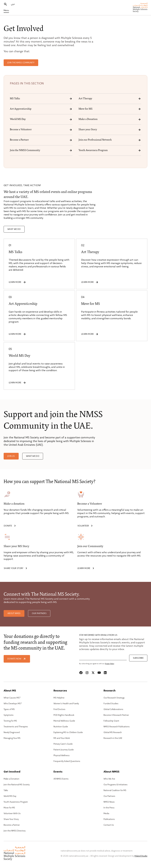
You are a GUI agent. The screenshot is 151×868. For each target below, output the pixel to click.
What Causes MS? (12, 698)
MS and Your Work (62, 738)
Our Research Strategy (114, 698)
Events (58, 772)
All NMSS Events (61, 779)
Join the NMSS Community (21, 63)
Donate (10, 526)
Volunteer (86, 526)
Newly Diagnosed (12, 732)
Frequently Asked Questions (67, 761)
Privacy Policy (110, 664)
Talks (6, 790)
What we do (14, 229)
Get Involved (12, 772)
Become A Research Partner (116, 715)
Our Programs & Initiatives (116, 785)
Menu (6, 10)
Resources (60, 691)
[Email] (103, 657)
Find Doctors (59, 709)
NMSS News (109, 802)
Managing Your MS (12, 738)
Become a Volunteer (41, 130)
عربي (13, 4)
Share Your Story (11, 819)
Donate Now (17, 659)
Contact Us (109, 825)
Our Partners (39, 613)
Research (110, 691)
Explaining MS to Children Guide (68, 732)
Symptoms (9, 715)
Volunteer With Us (12, 814)
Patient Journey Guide (64, 750)
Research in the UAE (113, 738)
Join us (11, 456)
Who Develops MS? (13, 704)
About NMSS (14, 613)
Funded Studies (111, 704)
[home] (140, 8)
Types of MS (9, 709)
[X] (93, 673)
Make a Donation (110, 119)
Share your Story (110, 130)
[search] (5, 4)
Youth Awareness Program (110, 150)
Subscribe (138, 658)
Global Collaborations (113, 709)
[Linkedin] (105, 673)
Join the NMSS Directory (15, 831)
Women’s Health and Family (66, 704)
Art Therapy (110, 99)
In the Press (109, 808)
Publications (109, 819)
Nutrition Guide (61, 727)
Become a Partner (41, 140)
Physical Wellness (62, 756)
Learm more (86, 568)
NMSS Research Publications (117, 727)
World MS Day (41, 119)
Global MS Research (113, 732)
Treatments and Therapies (16, 727)
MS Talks (41, 99)
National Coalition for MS (115, 790)
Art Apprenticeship (41, 109)
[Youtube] (99, 673)
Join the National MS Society (17, 785)
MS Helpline (59, 698)
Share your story (16, 568)
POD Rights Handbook (64, 715)
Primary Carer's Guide (63, 744)
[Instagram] (87, 673)
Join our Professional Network (110, 140)
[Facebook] (81, 673)
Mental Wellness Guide (64, 721)
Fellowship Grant (111, 721)
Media (106, 814)
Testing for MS (10, 721)
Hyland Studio (141, 856)
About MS (10, 691)
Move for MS (110, 109)
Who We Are (109, 779)
